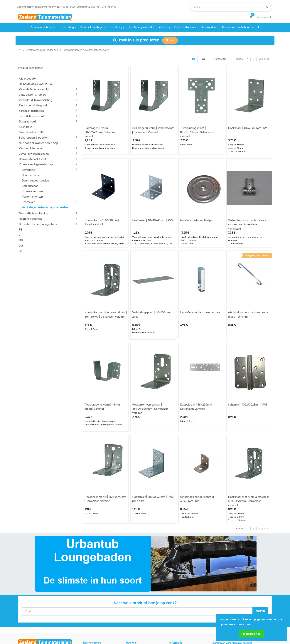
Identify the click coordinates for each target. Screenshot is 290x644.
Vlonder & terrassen (32, 148)
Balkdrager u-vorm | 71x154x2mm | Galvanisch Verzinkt (153, 118)
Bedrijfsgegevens (157, 629)
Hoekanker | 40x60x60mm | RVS (248, 116)
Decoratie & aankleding (33, 213)
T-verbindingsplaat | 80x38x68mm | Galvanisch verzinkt (197, 120)
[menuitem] (43, 27)
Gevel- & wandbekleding (34, 154)
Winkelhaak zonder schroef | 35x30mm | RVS (198, 438)
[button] (259, 27)
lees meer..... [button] (247, 624)
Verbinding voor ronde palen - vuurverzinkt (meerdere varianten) (247, 200)
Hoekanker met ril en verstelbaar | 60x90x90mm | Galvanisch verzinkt (249, 440)
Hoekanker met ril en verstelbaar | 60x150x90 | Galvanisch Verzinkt (106, 278)
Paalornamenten (32, 197)
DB (21, 240)
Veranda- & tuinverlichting (36, 100)
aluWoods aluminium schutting (38, 143)
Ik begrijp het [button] (252, 634)
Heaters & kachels (30, 219)
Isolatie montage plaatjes (196, 196)
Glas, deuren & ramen (32, 95)
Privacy (178, 629)
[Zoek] (268, 7)
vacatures (132, 611)
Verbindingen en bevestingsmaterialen (45, 207)
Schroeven (29, 202)
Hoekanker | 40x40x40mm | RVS (152, 196)
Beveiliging (29, 170)
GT (21, 251)
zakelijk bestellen (136, 603)
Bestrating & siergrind (33, 105)
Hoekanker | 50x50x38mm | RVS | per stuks (153, 438)
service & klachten (94, 611)
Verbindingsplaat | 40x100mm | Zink (152, 278)
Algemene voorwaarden (126, 629)
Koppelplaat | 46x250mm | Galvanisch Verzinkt (197, 358)
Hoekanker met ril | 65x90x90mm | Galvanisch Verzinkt (105, 438)
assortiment (176, 603)
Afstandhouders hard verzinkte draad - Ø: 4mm (248, 278)
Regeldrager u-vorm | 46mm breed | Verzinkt (102, 358)
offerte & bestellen (94, 589)
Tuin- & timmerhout (31, 116)
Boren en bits (30, 175)
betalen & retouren (94, 596)
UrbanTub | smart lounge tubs (38, 224)
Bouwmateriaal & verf (33, 159)
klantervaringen (135, 596)
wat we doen (133, 589)
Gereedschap (30, 186)
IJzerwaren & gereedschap (36, 164)
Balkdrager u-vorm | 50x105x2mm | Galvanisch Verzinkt (101, 120)
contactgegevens (180, 596)
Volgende (264, 59)
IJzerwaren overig (33, 191)
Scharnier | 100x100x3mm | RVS (248, 356)
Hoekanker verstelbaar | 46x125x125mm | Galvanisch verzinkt (150, 360)
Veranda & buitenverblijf (34, 89)
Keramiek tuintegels (31, 111)
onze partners (178, 611)
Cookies (193, 629)
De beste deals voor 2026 (35, 84)
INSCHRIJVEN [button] (257, 590)
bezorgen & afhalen (94, 603)
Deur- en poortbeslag (35, 181)
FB (21, 230)
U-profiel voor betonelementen (200, 276)
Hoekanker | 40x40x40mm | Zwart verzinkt (102, 198)
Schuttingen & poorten (34, 138)
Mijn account (99, 629)
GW (21, 246)
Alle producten (28, 79)
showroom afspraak (181, 589)
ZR (21, 235)
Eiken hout (26, 127)
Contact (28, 606)
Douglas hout (27, 122)
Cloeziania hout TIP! (32, 132)
